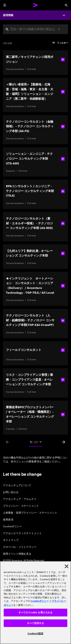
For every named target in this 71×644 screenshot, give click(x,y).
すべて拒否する (36, 623)
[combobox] (35, 29)
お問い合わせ (11, 492)
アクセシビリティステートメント (22, 533)
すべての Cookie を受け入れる (35, 612)
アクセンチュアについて (17, 485)
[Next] (64, 442)
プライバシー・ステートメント (21, 506)
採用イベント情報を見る (17, 553)
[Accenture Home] (36, 5)
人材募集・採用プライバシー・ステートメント (30, 512)
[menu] (5, 5)
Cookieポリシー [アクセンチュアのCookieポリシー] (40, 601)
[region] (35, 603)
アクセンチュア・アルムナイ (20, 499)
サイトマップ (11, 540)
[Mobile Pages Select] (36, 442)
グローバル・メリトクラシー (20, 547)
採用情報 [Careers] (8, 15)
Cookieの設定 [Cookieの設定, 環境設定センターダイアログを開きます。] (35, 634)
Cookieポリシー (12, 526)
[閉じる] (67, 566)
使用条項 (8, 519)
